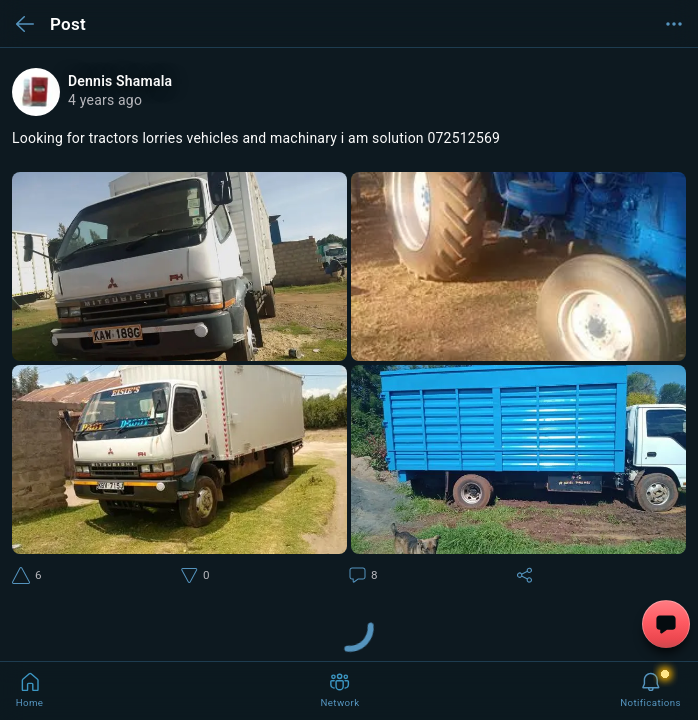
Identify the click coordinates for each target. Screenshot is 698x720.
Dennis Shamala (120, 81)
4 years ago (105, 100)
